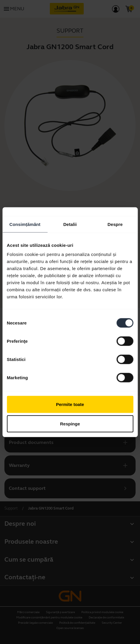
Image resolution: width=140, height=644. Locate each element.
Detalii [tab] (70, 224)
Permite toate (70, 404)
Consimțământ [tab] (25, 224)
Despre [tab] (115, 224)
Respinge (70, 423)
